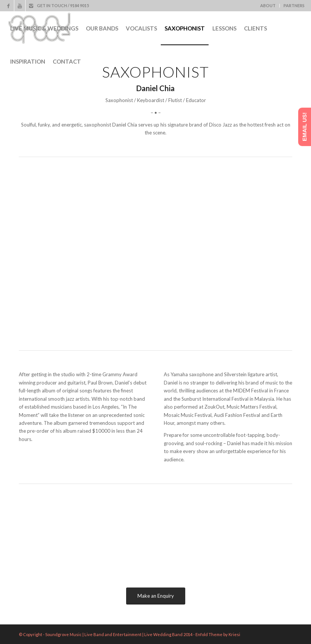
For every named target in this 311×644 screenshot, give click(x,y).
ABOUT (268, 5)
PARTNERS (294, 5)
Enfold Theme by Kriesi (218, 634)
